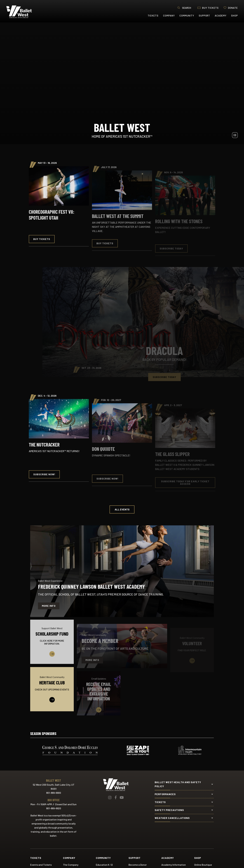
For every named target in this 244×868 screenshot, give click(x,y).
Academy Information (174, 865)
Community (187, 15)
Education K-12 (104, 865)
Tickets (153, 15)
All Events (122, 509)
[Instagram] (110, 797)
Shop (234, 15)
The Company (71, 865)
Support (204, 15)
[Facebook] (116, 797)
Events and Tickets (41, 865)
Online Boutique (203, 865)
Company (169, 15)
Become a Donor (138, 865)
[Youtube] (122, 797)
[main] (122, 371)
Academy (221, 15)
